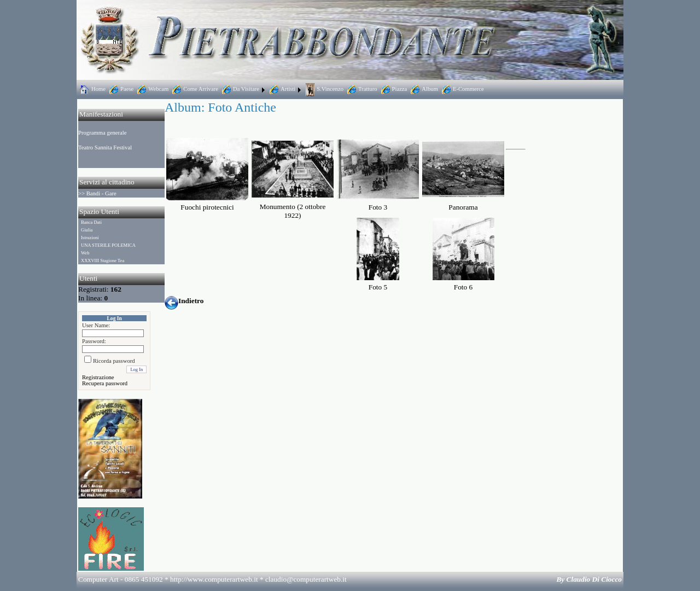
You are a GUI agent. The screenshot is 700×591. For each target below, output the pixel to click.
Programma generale (102, 133)
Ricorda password (114, 361)
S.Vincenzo (323, 89)
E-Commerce (462, 89)
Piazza (393, 89)
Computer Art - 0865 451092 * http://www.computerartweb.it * (212, 579)
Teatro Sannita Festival (105, 147)
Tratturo (361, 89)
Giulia (87, 230)
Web (85, 253)
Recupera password (105, 383)
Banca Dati (91, 222)
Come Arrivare (194, 89)
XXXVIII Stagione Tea (103, 260)
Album (423, 89)
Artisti (281, 89)
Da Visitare (240, 89)
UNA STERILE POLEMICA (108, 245)
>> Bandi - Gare (97, 193)
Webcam (152, 89)
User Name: (96, 325)
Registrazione (98, 377)
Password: (94, 341)
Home (92, 89)
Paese (120, 89)
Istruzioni (90, 237)
